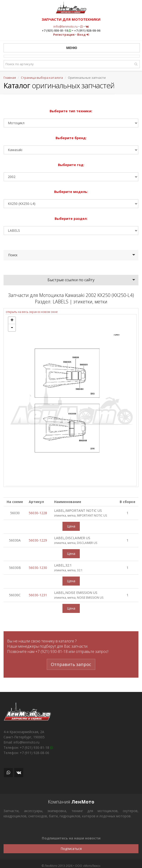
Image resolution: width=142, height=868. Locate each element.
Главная (10, 78)
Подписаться (71, 849)
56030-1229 (38, 540)
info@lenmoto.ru (66, 26)
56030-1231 (38, 595)
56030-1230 (38, 568)
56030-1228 (38, 513)
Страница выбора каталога (42, 78)
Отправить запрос (71, 664)
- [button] (12, 328)
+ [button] (12, 321)
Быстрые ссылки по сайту (71, 280)
